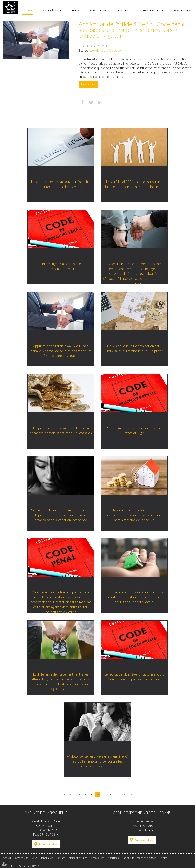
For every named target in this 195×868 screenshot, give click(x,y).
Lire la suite (88, 84)
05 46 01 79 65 (145, 830)
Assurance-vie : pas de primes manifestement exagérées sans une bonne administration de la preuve (135, 515)
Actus (76, 10)
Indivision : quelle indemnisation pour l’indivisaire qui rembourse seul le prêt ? (135, 348)
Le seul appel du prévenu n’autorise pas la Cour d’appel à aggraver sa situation (135, 677)
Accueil (27, 10)
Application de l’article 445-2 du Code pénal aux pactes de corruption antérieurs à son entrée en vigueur (60, 351)
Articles (163, 858)
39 (116, 795)
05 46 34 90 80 (49, 830)
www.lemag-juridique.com (107, 50)
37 (104, 795)
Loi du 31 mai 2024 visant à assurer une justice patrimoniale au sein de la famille (135, 184)
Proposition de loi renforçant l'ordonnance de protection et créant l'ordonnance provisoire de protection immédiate (60, 515)
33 (80, 795)
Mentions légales (147, 858)
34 (86, 795)
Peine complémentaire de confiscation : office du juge (135, 431)
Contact (123, 10)
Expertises (113, 858)
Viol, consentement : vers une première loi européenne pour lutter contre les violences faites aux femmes (97, 761)
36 (98, 795)
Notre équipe (52, 10)
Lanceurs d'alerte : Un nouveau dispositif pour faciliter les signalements (60, 184)
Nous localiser (48, 844)
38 (110, 795)
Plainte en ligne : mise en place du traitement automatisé (60, 266)
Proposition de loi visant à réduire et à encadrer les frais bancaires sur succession (60, 431)
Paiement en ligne (151, 10)
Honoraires (98, 10)
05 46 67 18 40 (49, 834)
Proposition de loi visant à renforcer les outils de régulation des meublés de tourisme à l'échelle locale (135, 597)
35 (92, 795)
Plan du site (128, 858)
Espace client (183, 10)
